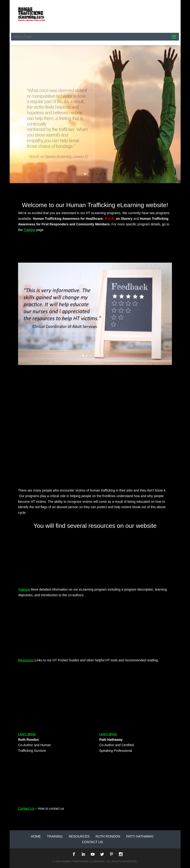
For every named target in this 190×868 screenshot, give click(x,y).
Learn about (27, 734)
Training (29, 230)
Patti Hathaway (140, 836)
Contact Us (26, 808)
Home (36, 836)
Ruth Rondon (108, 836)
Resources (26, 660)
